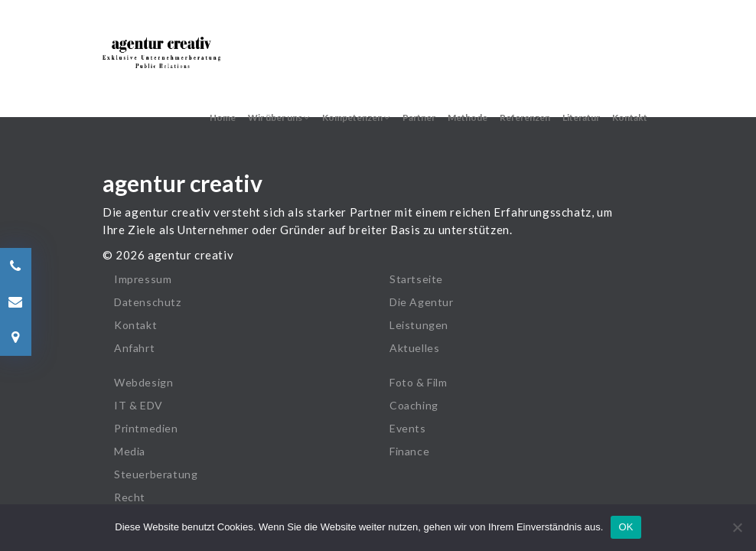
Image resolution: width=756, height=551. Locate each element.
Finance (409, 451)
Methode (468, 117)
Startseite (416, 279)
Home (223, 117)
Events (408, 428)
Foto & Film (419, 382)
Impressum (143, 279)
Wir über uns (279, 117)
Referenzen (525, 117)
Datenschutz (148, 302)
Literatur (581, 117)
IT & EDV (138, 405)
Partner (419, 117)
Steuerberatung (156, 474)
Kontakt (630, 117)
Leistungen (419, 325)
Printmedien (146, 428)
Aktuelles (414, 348)
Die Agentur (422, 302)
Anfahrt (134, 348)
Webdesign (143, 382)
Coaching (414, 405)
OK (626, 527)
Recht (130, 497)
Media (130, 451)
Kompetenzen (356, 117)
